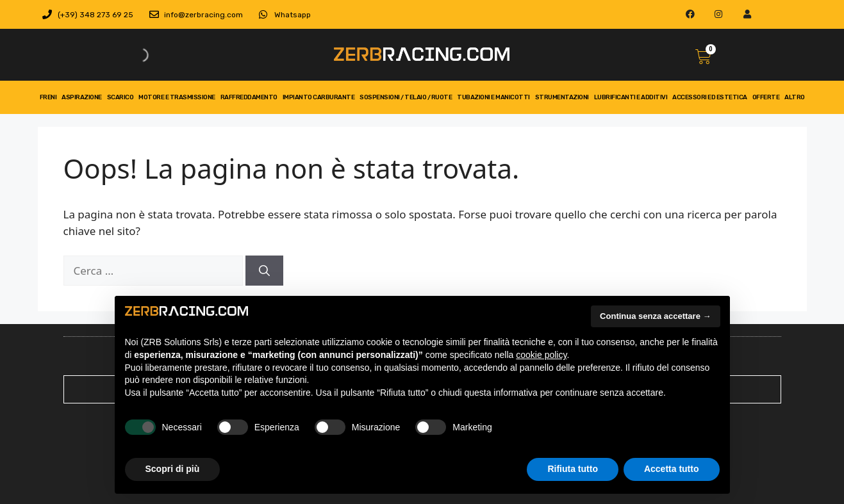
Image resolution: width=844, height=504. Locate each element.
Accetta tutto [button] (672, 469)
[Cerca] (264, 271)
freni (48, 97)
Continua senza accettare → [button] (655, 316)
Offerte (766, 97)
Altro (795, 97)
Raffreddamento (249, 97)
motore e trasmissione (177, 97)
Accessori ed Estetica (710, 97)
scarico (120, 97)
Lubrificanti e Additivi (631, 97)
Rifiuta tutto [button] (573, 469)
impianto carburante (319, 97)
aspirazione (82, 97)
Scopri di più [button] (173, 469)
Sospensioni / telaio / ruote (406, 97)
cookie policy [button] (541, 355)
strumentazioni (562, 97)
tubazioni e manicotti (493, 97)
